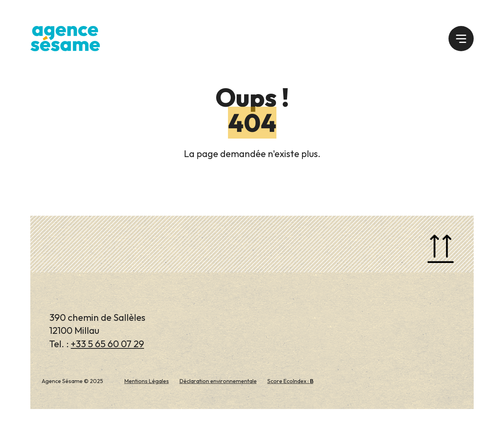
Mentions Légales (147, 381)
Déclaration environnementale (218, 381)
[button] (461, 39)
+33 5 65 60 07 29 (107, 344)
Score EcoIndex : (290, 381)
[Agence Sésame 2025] (65, 37)
